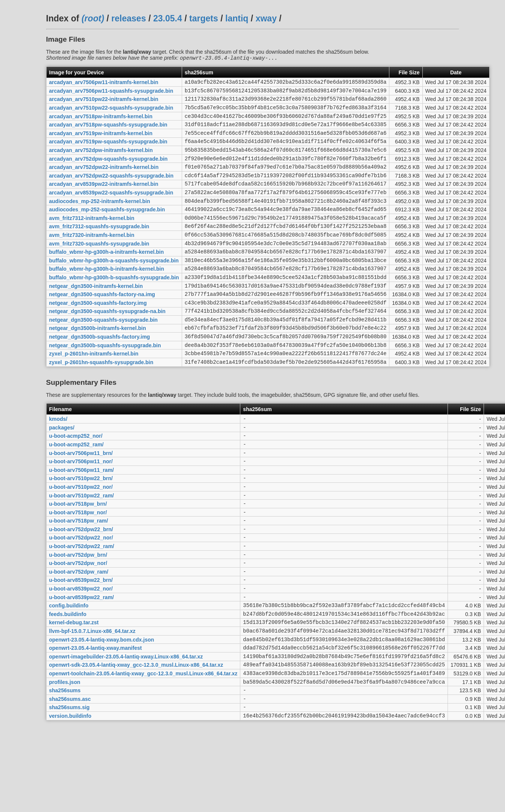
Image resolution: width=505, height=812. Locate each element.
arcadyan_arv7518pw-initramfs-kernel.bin (101, 122)
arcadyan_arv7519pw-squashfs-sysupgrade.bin (108, 151)
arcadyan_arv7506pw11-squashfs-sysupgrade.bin (111, 93)
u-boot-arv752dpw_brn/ (78, 612)
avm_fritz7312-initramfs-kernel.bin (92, 237)
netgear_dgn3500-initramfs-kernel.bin (96, 314)
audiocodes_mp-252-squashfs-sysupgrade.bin (107, 228)
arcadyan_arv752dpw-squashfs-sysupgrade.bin (109, 170)
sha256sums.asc (70, 776)
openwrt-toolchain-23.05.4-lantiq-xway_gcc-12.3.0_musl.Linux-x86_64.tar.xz (143, 747)
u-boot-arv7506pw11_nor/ (81, 507)
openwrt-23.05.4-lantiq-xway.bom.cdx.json (102, 708)
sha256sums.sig (69, 785)
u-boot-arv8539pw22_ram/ (82, 660)
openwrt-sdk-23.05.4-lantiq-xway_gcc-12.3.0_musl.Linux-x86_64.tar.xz (136, 737)
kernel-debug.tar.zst (74, 689)
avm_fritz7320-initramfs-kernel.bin (92, 256)
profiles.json (65, 756)
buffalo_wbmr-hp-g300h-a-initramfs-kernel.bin (107, 276)
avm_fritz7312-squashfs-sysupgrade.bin (99, 247)
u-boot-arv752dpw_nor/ (78, 622)
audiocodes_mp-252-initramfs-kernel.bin (100, 218)
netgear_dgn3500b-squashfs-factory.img (100, 372)
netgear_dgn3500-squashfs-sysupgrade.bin (103, 353)
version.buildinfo (70, 795)
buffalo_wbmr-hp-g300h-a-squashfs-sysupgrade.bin (114, 285)
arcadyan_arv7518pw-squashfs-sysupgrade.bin (108, 132)
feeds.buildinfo (68, 679)
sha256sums (65, 766)
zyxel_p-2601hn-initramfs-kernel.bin (94, 391)
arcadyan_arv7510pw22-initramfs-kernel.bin (104, 103)
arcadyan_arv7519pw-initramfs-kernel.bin (101, 141)
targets (204, 18)
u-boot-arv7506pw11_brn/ (81, 497)
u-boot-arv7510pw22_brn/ (81, 526)
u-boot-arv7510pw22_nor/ (81, 535)
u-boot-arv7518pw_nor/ (78, 564)
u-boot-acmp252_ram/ (76, 487)
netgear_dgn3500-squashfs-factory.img (98, 333)
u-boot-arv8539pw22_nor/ (81, 651)
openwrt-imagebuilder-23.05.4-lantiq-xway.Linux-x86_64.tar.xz (126, 728)
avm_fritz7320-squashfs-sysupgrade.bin (99, 266)
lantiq (237, 18)
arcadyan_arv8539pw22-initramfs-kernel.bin (104, 199)
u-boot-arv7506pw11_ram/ (82, 516)
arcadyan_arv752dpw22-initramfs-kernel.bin (104, 180)
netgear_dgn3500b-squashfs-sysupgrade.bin (105, 381)
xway (266, 18)
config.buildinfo (69, 670)
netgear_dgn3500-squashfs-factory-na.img (102, 324)
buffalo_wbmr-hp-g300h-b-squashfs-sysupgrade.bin (114, 304)
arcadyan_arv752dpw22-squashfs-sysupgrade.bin (111, 189)
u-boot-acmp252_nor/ (76, 478)
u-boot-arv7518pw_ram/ (79, 574)
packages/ (62, 468)
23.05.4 (168, 18)
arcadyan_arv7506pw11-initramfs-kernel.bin (104, 84)
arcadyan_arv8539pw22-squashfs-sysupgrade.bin (111, 208)
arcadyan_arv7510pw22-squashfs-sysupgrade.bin (111, 113)
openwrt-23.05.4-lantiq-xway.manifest (96, 718)
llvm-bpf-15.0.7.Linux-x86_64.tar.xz (92, 699)
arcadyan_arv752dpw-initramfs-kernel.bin (101, 161)
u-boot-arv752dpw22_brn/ (81, 583)
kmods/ (58, 459)
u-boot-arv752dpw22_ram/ (82, 603)
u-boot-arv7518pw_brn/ (78, 555)
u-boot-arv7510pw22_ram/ (82, 545)
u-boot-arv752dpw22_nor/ (81, 593)
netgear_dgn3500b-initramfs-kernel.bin (98, 362)
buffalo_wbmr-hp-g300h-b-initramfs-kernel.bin (107, 295)
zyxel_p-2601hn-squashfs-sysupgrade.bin (101, 401)
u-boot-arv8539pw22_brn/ (81, 641)
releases (129, 18)
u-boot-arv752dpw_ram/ (79, 631)
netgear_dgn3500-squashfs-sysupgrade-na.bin (107, 343)
